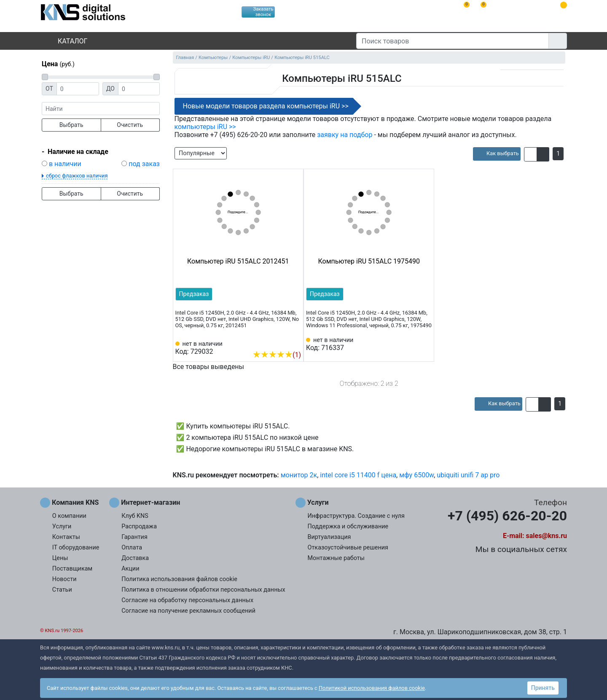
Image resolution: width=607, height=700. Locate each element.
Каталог (65, 41)
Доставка (135, 558)
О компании (69, 516)
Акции (130, 569)
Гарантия (134, 537)
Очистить (130, 125)
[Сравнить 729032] (281, 342)
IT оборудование (76, 548)
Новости (64, 579)
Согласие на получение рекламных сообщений (188, 611)
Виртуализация (329, 537)
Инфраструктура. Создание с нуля (356, 516)
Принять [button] (543, 688)
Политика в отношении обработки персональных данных (203, 590)
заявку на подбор (345, 135)
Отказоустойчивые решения (348, 548)
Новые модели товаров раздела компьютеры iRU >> (266, 106)
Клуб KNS (135, 516)
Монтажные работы (336, 558)
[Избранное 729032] (295, 342)
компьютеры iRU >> (205, 127)
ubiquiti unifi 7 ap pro (468, 475)
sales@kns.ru (547, 536)
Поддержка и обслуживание (348, 526)
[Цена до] (139, 89)
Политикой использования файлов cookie (372, 688)
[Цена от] (78, 89)
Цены (60, 558)
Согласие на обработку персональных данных (187, 600)
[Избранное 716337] (425, 344)
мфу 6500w (416, 475)
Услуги (62, 526)
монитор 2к (299, 475)
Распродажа (139, 526)
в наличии (65, 164)
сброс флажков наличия (77, 176)
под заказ (144, 164)
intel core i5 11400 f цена (358, 475)
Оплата (132, 548)
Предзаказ (194, 294)
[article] (497, 154)
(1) (277, 355)
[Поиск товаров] (453, 41)
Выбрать (71, 125)
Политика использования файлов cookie (179, 579)
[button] (530, 154)
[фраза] (101, 109)
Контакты (66, 537)
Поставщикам (72, 569)
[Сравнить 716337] (412, 344)
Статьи (62, 590)
